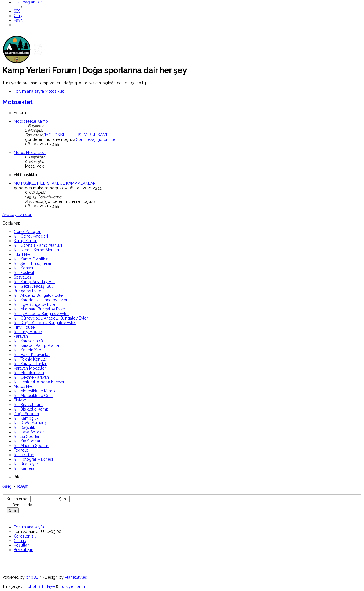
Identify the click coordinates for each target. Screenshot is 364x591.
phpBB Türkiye (41, 586)
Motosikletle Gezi (30, 153)
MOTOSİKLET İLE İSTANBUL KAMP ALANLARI (55, 183)
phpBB (32, 577)
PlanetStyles (76, 577)
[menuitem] (17, 11)
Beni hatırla (22, 505)
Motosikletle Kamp (31, 121)
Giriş (7, 487)
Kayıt (23, 487)
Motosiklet (17, 102)
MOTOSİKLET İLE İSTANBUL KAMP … (78, 135)
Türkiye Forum (73, 586)
